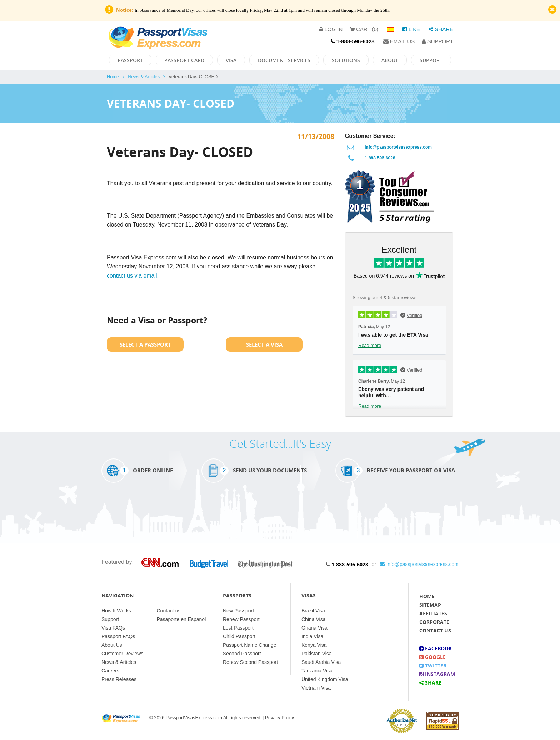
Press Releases (119, 679)
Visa (231, 60)
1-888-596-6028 (380, 158)
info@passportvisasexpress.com (398, 147)
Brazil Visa (313, 611)
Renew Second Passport (250, 662)
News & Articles (144, 77)
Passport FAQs (118, 636)
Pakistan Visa (317, 654)
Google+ (434, 657)
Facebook (436, 648)
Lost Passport (238, 628)
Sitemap (430, 605)
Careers (110, 671)
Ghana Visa (314, 628)
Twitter (433, 665)
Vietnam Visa (316, 688)
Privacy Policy (279, 718)
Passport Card (184, 60)
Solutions (346, 60)
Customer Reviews (122, 654)
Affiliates (433, 613)
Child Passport (239, 636)
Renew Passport (241, 619)
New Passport (238, 611)
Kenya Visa (314, 645)
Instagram (437, 674)
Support (437, 41)
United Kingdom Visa (325, 679)
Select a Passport (145, 344)
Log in (331, 29)
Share (441, 29)
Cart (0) (364, 29)
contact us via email (132, 276)
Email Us (399, 41)
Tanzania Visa (317, 671)
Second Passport (242, 654)
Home (113, 77)
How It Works (116, 611)
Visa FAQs (113, 628)
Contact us (169, 611)
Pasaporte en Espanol (181, 619)
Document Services (284, 60)
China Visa (313, 619)
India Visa (312, 636)
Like (411, 29)
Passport (130, 60)
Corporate (434, 622)
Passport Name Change (249, 645)
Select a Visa (264, 344)
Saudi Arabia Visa (321, 662)
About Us (112, 645)
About (390, 60)
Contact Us (435, 630)
